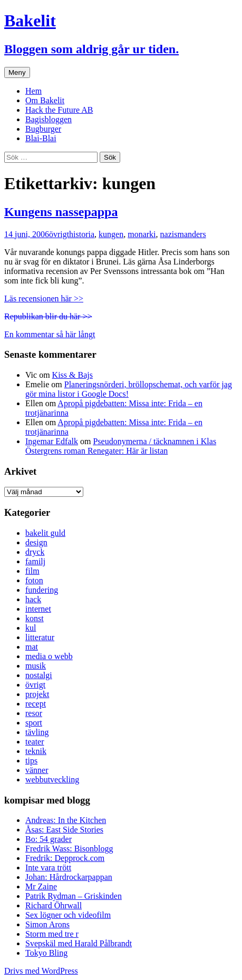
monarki (142, 234)
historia (82, 234)
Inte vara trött (48, 868)
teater (35, 742)
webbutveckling (52, 780)
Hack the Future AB (59, 110)
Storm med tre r (52, 934)
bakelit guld (45, 533)
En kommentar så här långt (50, 334)
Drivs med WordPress (41, 971)
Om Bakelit (45, 100)
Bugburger (43, 129)
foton (34, 580)
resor (34, 713)
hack (33, 599)
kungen (111, 234)
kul (31, 628)
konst (35, 618)
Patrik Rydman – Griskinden (74, 896)
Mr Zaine (41, 886)
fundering (42, 590)
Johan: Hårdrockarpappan (69, 877)
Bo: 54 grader (49, 839)
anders (195, 234)
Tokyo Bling (46, 953)
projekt (37, 694)
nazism (172, 234)
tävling (37, 732)
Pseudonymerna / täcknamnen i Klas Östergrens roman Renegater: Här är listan (121, 446)
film (32, 571)
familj (35, 561)
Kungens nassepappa (61, 212)
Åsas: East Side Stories (64, 830)
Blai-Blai (41, 138)
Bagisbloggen (49, 119)
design (36, 542)
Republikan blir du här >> (48, 316)
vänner (37, 770)
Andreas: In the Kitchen (66, 820)
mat (32, 647)
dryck (35, 552)
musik (36, 666)
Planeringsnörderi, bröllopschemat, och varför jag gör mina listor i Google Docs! (129, 389)
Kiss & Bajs (72, 375)
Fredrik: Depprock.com (65, 858)
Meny (17, 72)
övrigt (59, 234)
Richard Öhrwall (54, 905)
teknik (36, 751)
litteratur (40, 637)
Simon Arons (47, 924)
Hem (33, 91)
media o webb (49, 656)
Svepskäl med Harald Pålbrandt (79, 943)
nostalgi (39, 675)
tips (31, 761)
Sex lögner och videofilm (68, 915)
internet (38, 609)
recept (36, 704)
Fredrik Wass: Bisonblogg (69, 849)
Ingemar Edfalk (52, 441)
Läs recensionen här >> (44, 298)
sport (34, 723)
